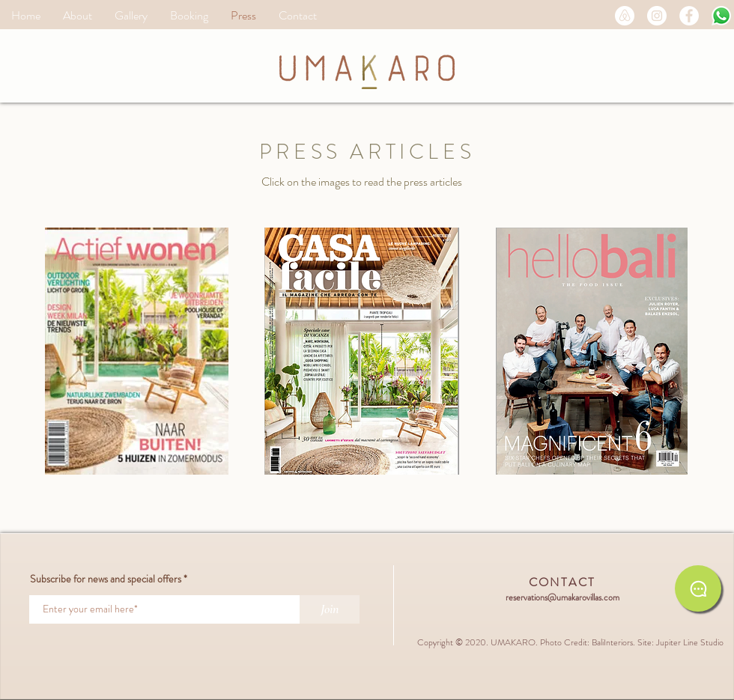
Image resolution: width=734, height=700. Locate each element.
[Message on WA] (721, 16)
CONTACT (562, 582)
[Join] (330, 609)
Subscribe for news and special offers (106, 579)
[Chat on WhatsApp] (698, 588)
